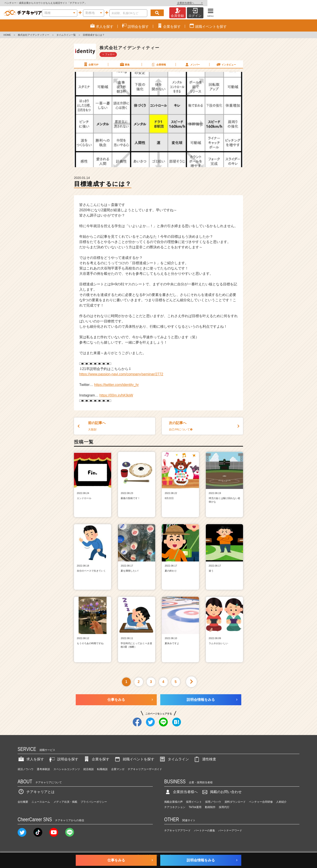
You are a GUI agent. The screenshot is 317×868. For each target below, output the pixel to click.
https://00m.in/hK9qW (116, 395)
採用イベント (194, 802)
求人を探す (31, 759)
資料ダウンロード (235, 802)
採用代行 (224, 807)
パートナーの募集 (205, 831)
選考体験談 (43, 769)
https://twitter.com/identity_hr (117, 385)
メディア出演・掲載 (65, 802)
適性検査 (205, 759)
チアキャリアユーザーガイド (145, 769)
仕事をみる (116, 700)
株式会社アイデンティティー (34, 35)
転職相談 (102, 769)
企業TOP (91, 64)
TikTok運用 (195, 807)
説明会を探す (63, 759)
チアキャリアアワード (177, 831)
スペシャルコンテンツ (67, 769)
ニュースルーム (41, 802)
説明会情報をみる (201, 700)
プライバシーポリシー (94, 802)
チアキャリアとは (36, 792)
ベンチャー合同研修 (261, 802)
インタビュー (226, 64)
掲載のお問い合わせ (221, 792)
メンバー (192, 64)
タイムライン (174, 759)
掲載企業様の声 (173, 802)
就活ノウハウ (26, 769)
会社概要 (23, 802)
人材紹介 (281, 802)
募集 (125, 64)
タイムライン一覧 (66, 35)
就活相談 (88, 769)
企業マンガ (118, 769)
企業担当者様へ (299, 3)
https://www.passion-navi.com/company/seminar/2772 (121, 374)
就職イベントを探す (134, 759)
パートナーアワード (230, 831)
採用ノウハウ (213, 802)
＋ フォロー (108, 54)
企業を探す (96, 759)
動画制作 (210, 807)
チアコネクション (175, 807)
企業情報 (158, 64)
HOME (7, 35)
